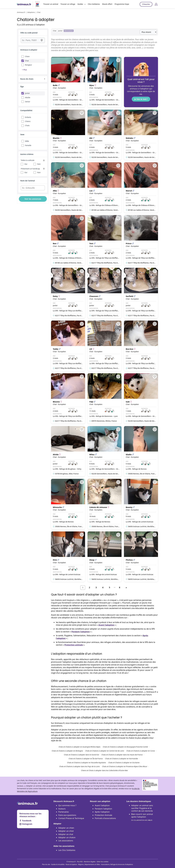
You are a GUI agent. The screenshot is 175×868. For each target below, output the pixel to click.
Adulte (28, 97)
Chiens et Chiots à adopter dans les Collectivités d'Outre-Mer (104, 770)
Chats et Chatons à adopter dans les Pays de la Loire (79, 766)
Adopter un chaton (67, 837)
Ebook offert (107, 4)
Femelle (28, 145)
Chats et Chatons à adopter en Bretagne (67, 751)
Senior (28, 102)
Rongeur (28, 65)
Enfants (28, 117)
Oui (26, 164)
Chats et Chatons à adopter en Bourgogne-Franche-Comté (125, 747)
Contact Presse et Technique (71, 818)
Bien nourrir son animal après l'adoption (142, 817)
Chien (27, 56)
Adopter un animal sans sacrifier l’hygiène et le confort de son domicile (142, 808)
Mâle (27, 141)
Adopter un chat (66, 834)
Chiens (28, 121)
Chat (27, 61)
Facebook (25, 821)
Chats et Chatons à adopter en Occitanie (124, 763)
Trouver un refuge (68, 4)
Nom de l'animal (28, 181)
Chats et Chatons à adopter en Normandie (121, 759)
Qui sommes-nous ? (67, 805)
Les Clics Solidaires (67, 850)
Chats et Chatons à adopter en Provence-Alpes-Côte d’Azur (125, 766)
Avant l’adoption (106, 625)
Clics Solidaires (94, 4)
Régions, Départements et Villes (89, 864)
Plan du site (46, 864)
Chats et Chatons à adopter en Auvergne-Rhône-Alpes (80, 747)
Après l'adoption (102, 812)
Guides (80, 4)
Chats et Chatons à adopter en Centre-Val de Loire (105, 751)
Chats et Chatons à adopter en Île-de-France (86, 759)
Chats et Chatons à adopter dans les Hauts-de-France (122, 755)
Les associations (66, 841)
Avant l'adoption (102, 805)
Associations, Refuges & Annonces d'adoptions (117, 864)
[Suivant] (126, 588)
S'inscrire (146, 4)
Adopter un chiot (66, 831)
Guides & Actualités (58, 864)
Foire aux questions (67, 815)
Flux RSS (80, 862)
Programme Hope (122, 4)
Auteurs (62, 809)
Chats (27, 125)
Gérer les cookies (103, 862)
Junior (27, 93)
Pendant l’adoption (81, 632)
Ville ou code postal (29, 33)
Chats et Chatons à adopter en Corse (141, 751)
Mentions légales (90, 862)
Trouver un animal (51, 4)
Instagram (26, 824)
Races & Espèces (71, 864)
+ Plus (24, 70)
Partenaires (64, 812)
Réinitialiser (69, 31)
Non (39, 164)
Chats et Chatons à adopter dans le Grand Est (81, 755)
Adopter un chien (66, 828)
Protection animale (74, 645)
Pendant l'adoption (103, 809)
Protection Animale (103, 815)
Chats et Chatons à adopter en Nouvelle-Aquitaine (86, 763)
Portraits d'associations (105, 818)
